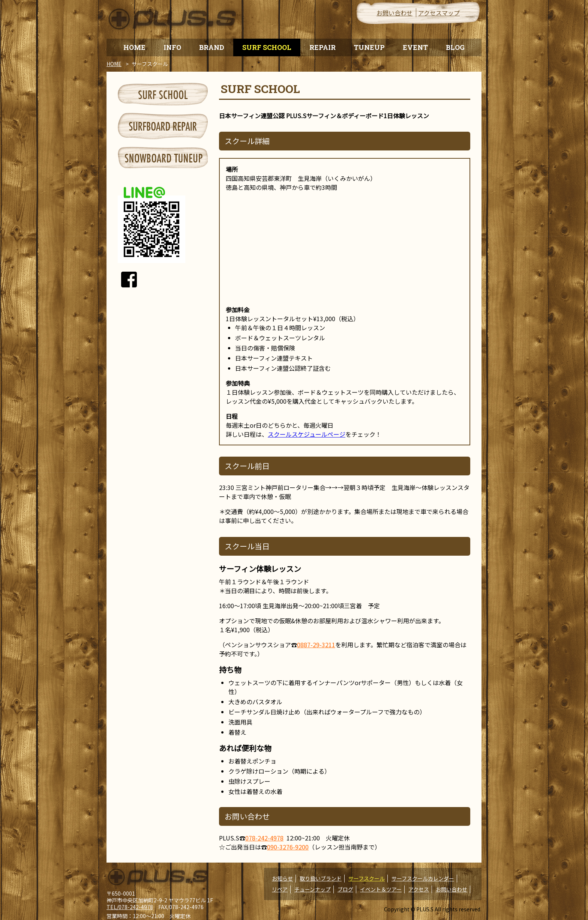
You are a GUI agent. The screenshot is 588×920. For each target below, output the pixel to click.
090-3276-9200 (288, 847)
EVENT (415, 47)
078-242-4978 (264, 838)
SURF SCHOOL (267, 47)
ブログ (345, 889)
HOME (134, 47)
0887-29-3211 (316, 645)
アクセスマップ (439, 13)
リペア (280, 889)
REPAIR (322, 47)
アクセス (419, 889)
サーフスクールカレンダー (423, 878)
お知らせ (282, 878)
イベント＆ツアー (381, 889)
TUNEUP (369, 47)
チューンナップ (313, 889)
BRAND (212, 47)
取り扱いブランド (321, 878)
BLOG (455, 47)
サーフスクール (367, 878)
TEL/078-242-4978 (130, 907)
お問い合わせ (394, 13)
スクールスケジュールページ (307, 434)
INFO (172, 47)
